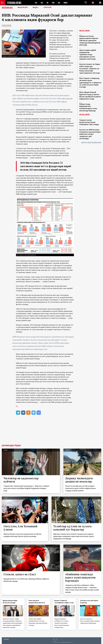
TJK (48, 3)
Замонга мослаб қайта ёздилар (89, 602)
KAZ (36, 3)
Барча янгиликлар (91, 140)
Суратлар (51, 8)
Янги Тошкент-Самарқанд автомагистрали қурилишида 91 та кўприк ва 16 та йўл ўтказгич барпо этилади (90, 82)
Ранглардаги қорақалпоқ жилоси (37, 602)
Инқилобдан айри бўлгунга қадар (10, 602)
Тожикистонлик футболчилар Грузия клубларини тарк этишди (89, 121)
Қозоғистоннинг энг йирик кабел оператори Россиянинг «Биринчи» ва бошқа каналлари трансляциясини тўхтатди (90, 68)
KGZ (42, 3)
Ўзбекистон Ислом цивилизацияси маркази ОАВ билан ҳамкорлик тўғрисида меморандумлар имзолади (90, 40)
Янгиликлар (8, 8)
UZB (59, 3)
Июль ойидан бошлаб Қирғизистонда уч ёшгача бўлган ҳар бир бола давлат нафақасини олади (90, 94)
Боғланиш (6, 639)
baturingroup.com (66, 642)
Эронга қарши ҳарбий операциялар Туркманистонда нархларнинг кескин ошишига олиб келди (88, 54)
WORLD (66, 3)
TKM (53, 3)
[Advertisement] (51, 431)
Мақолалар (25, 8)
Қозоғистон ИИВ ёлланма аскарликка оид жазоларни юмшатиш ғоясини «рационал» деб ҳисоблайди (90, 132)
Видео (39, 8)
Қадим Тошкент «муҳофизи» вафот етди (64, 602)
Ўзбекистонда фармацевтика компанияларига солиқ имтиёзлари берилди (88, 106)
